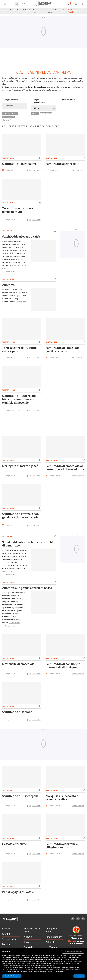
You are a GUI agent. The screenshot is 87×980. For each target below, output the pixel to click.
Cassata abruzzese (14, 844)
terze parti (33, 959)
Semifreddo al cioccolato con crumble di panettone (28, 544)
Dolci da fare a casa (39, 11)
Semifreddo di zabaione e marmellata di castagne (63, 666)
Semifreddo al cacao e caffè (21, 237)
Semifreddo (8, 117)
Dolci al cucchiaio (10, 114)
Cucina (13, 10)
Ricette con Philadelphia (73, 11)
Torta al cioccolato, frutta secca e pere (19, 350)
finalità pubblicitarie (42, 963)
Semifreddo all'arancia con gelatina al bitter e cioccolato (22, 516)
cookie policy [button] (75, 957)
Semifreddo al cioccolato (62, 164)
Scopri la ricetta (35, 170)
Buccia (72, 941)
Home (4, 68)
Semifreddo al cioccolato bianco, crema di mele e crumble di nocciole (19, 399)
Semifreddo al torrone (17, 712)
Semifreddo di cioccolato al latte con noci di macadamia (65, 468)
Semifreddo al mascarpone (20, 796)
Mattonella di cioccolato (18, 664)
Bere (19, 10)
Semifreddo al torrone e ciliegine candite (62, 846)
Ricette (5, 10)
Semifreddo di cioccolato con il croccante (63, 350)
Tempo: (11, 170)
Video (63, 10)
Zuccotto (8, 285)
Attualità (27, 10)
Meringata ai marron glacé (20, 466)
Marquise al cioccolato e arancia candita (62, 798)
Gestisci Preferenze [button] (12, 976)
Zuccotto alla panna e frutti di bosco (27, 588)
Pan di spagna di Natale (18, 892)
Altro (35, 114)
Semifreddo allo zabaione (19, 164)
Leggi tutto (21, 302)
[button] (40, 158)
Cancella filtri (8, 120)
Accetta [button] (79, 976)
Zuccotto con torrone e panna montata (18, 210)
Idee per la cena (52, 11)
